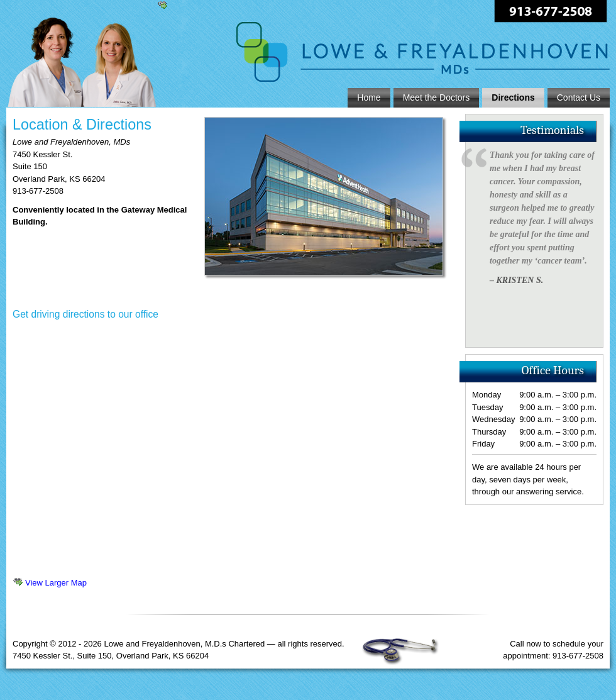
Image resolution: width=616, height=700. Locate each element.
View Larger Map (56, 583)
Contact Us (579, 97)
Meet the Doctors (437, 97)
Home (369, 97)
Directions (513, 97)
